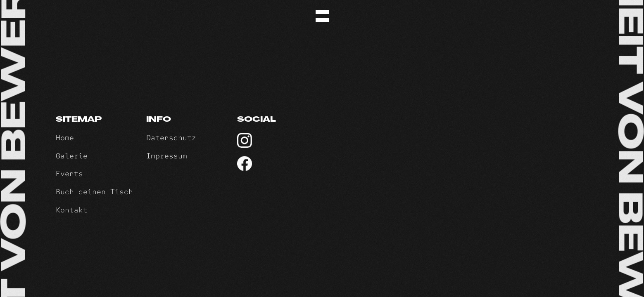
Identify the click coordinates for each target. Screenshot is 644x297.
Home (65, 138)
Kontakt (72, 210)
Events (69, 173)
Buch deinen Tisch (94, 192)
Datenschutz (171, 138)
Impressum (167, 156)
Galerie (72, 156)
